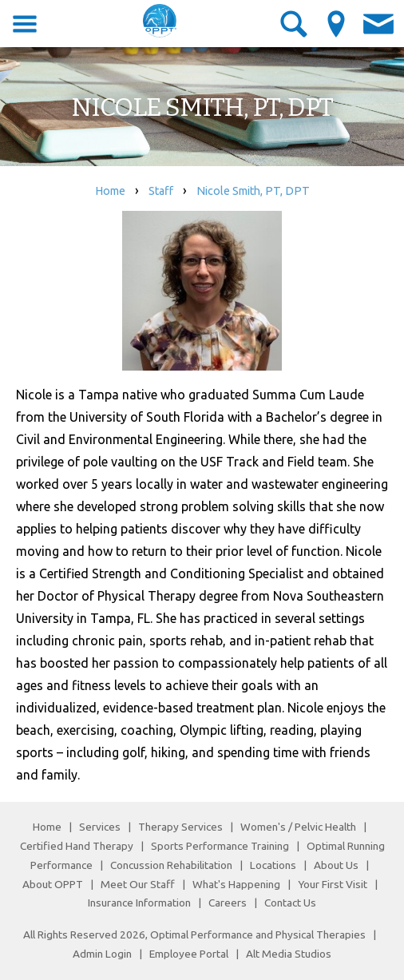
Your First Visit (333, 884)
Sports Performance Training (220, 846)
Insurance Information (139, 903)
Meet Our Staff (138, 884)
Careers (228, 903)
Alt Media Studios (289, 954)
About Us (336, 865)
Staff (161, 191)
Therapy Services (180, 827)
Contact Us (290, 903)
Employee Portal (189, 954)
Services (100, 827)
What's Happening (236, 884)
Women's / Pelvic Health (299, 827)
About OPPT (53, 884)
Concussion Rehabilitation (171, 865)
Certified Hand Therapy (77, 846)
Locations (273, 865)
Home (110, 191)
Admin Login (102, 954)
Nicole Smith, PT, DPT (253, 191)
